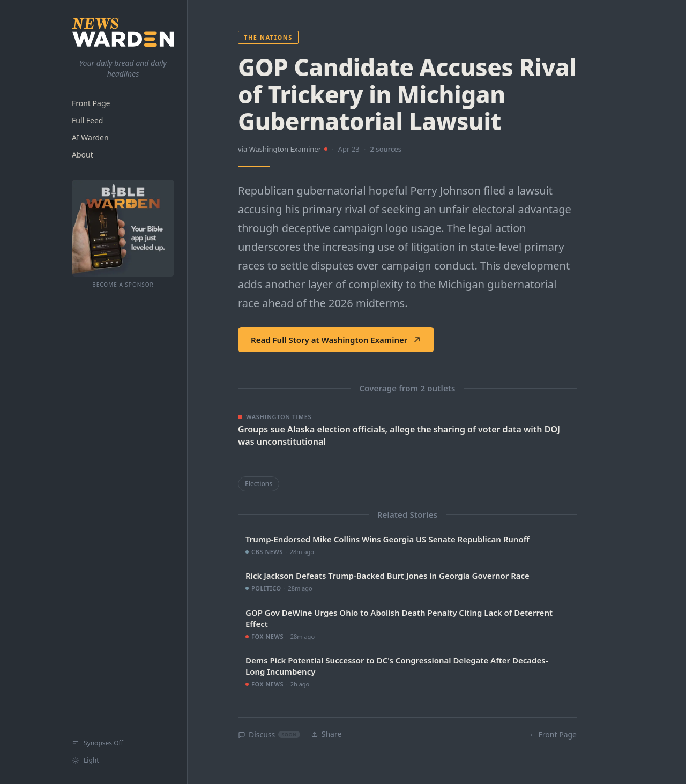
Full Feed (87, 120)
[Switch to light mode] (123, 760)
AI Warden (90, 137)
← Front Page (553, 734)
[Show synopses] (123, 743)
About (83, 155)
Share (326, 734)
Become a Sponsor (123, 285)
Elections (259, 484)
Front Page (91, 103)
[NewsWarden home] (123, 32)
